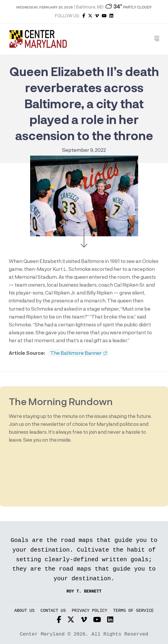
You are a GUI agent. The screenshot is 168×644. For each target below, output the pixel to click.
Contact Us (53, 611)
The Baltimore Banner (79, 353)
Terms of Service (134, 611)
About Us (24, 611)
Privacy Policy (89, 611)
